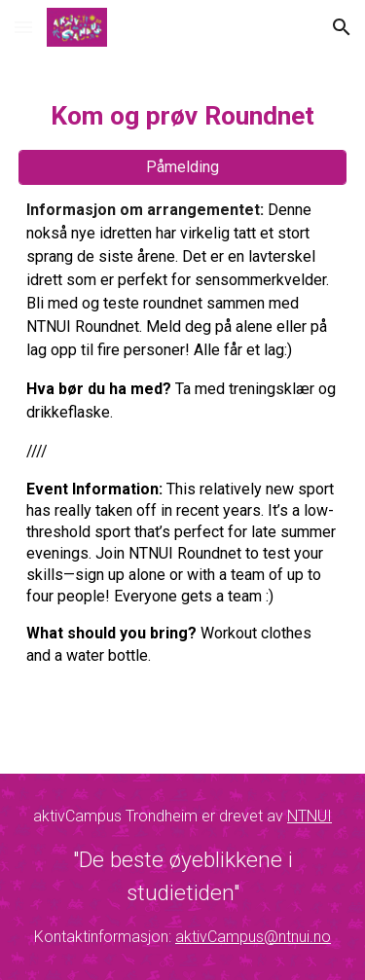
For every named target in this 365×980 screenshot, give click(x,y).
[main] (183, 114)
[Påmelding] (183, 167)
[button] (23, 27)
